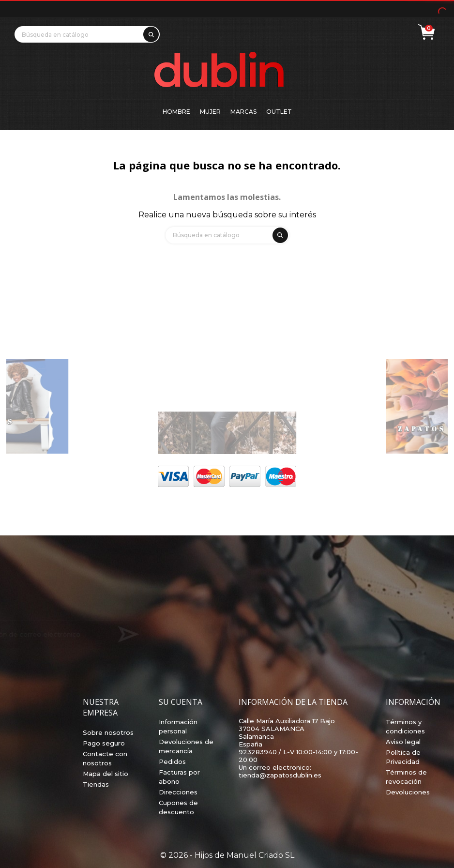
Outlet (279, 112)
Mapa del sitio (106, 774)
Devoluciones (408, 792)
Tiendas (96, 784)
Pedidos (172, 761)
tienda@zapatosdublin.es (280, 775)
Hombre (176, 112)
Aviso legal (403, 742)
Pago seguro (104, 743)
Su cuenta (181, 702)
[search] (150, 33)
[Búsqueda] (87, 34)
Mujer (210, 112)
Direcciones (178, 792)
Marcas (243, 112)
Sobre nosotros (108, 732)
